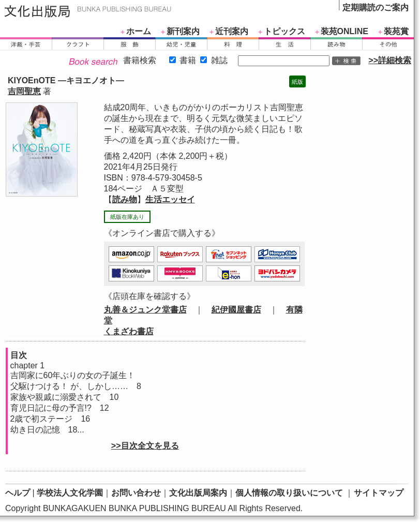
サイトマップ (379, 493)
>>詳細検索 (390, 60)
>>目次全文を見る (145, 446)
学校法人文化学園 (70, 493)
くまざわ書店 (129, 331)
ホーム (139, 31)
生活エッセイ (170, 199)
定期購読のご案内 (376, 8)
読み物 (125, 199)
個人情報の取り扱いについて (289, 493)
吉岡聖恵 (24, 91)
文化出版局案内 (198, 493)
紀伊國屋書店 (236, 310)
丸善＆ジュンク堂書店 (145, 310)
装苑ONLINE (344, 31)
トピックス (284, 31)
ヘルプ (18, 493)
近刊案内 (232, 31)
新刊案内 (183, 31)
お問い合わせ (136, 493)
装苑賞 (396, 31)
